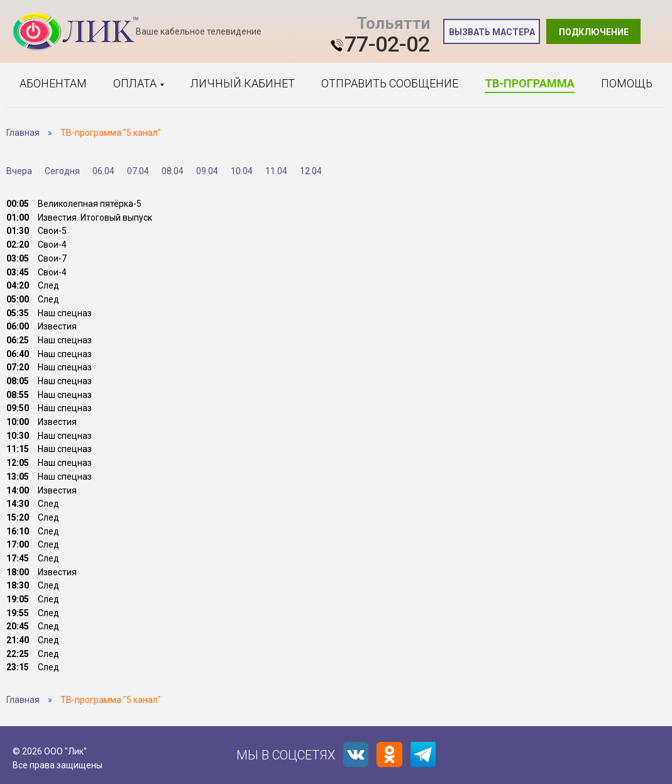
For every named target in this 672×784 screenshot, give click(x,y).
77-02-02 (387, 44)
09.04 (207, 171)
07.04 (138, 171)
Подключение (594, 32)
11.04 (276, 171)
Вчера (19, 171)
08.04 (173, 171)
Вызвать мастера (492, 32)
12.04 (311, 171)
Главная (23, 133)
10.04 (242, 171)
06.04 (103, 171)
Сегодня (62, 171)
